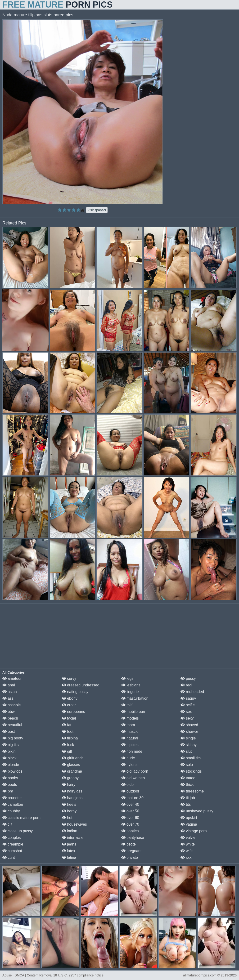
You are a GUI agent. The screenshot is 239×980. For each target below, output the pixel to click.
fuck (68, 745)
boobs (10, 778)
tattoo (188, 778)
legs (127, 678)
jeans (69, 844)
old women (133, 778)
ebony (70, 698)
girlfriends (73, 758)
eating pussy (75, 692)
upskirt (189, 818)
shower (189, 732)
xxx (186, 857)
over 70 (130, 824)
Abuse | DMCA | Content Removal (27, 975)
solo (187, 765)
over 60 (130, 818)
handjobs (72, 798)
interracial (73, 838)
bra (8, 791)
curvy (69, 678)
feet (68, 732)
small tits (191, 758)
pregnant (131, 851)
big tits (11, 745)
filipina (70, 738)
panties (130, 831)
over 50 (130, 811)
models (130, 718)
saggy (188, 698)
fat (67, 725)
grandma (72, 771)
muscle (130, 732)
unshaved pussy (197, 811)
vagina (189, 824)
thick (187, 785)
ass (8, 698)
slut (186, 751)
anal (9, 685)
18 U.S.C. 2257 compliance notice (78, 975)
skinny (189, 745)
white (188, 844)
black (9, 758)
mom (128, 725)
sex (186, 712)
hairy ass (72, 791)
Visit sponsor (97, 210)
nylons (129, 765)
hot (67, 818)
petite (129, 844)
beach (10, 718)
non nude (132, 751)
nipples (130, 745)
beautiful (12, 725)
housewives (74, 824)
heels (69, 804)
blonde (11, 765)
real (186, 685)
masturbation (135, 698)
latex (68, 851)
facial (69, 718)
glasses (71, 765)
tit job (188, 798)
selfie (188, 705)
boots (10, 785)
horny (69, 811)
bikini (9, 751)
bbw (9, 712)
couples (12, 838)
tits (186, 804)
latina (69, 857)
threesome (192, 791)
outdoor (130, 791)
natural (130, 738)
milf (127, 705)
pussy (188, 678)
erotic (69, 705)
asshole (12, 705)
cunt (9, 857)
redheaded (192, 692)
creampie (13, 844)
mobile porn (134, 712)
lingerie (130, 692)
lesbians (131, 685)
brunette (12, 798)
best (9, 732)
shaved (189, 725)
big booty (13, 738)
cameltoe (13, 804)
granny (70, 778)
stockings (191, 771)
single (188, 738)
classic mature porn (21, 818)
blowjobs (12, 771)
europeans (73, 712)
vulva (188, 838)
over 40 (130, 804)
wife (187, 851)
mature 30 (132, 798)
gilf (67, 751)
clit (7, 824)
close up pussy (18, 831)
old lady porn (135, 771)
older (128, 785)
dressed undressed (81, 685)
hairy (69, 785)
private (130, 857)
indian (70, 831)
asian (10, 692)
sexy (187, 718)
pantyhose (133, 838)
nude (128, 758)
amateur (12, 678)
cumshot (12, 851)
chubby (11, 811)
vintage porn (194, 831)
